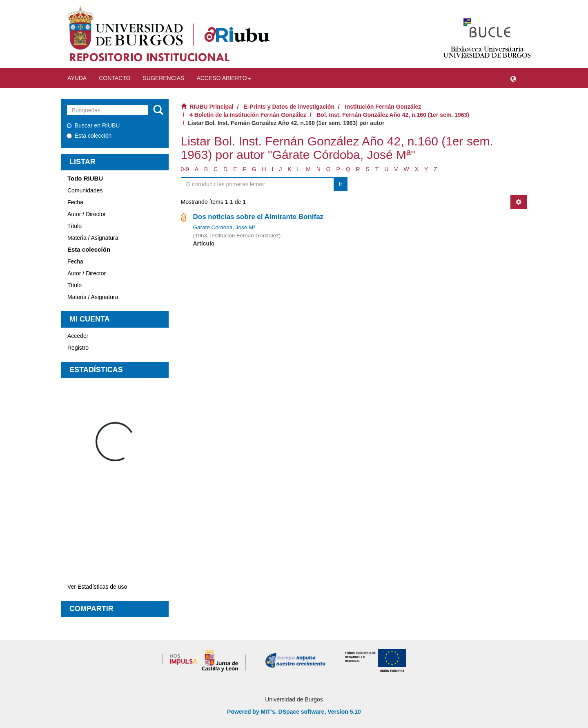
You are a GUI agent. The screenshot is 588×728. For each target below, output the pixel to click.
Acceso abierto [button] (224, 78)
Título (75, 226)
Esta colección (89, 136)
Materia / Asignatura (93, 238)
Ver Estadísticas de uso (97, 587)
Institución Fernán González (383, 107)
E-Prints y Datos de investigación (289, 107)
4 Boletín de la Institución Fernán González (248, 115)
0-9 (185, 169)
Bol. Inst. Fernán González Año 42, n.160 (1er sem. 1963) (393, 115)
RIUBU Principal (211, 107)
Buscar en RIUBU (93, 125)
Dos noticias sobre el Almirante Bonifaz (258, 217)
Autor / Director (87, 214)
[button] (513, 78)
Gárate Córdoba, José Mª (224, 227)
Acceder (78, 336)
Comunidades (85, 190)
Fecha (75, 202)
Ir (341, 184)
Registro (78, 348)
